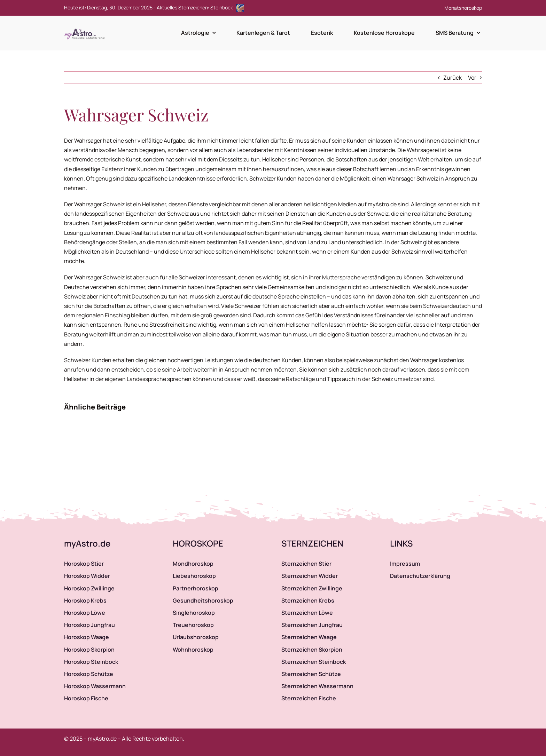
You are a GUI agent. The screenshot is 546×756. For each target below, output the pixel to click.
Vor (472, 78)
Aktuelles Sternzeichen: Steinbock (200, 7)
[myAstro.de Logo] (86, 29)
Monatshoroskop (463, 8)
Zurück (453, 78)
